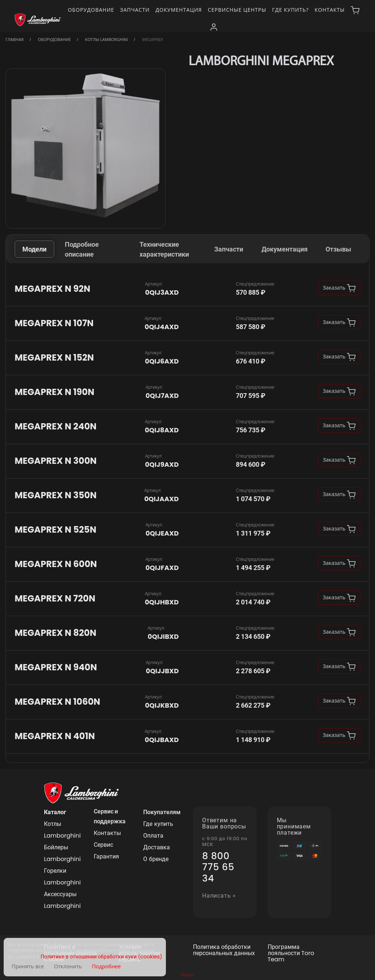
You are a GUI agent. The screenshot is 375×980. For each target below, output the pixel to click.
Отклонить (68, 966)
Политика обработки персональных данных (224, 950)
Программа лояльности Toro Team (291, 953)
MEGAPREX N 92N (53, 289)
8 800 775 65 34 (218, 867)
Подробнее (106, 966)
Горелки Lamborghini (62, 877)
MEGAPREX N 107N (54, 323)
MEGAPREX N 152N (54, 358)
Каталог (55, 812)
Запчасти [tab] (229, 249)
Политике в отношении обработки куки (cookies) (101, 957)
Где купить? (290, 10)
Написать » (219, 896)
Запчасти (135, 10)
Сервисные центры (237, 10)
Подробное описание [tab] (82, 249)
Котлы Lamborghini (106, 39)
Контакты (330, 10)
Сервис (103, 845)
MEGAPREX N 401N (55, 736)
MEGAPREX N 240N (56, 427)
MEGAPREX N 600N (56, 564)
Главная (15, 39)
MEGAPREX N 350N (56, 495)
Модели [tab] (34, 249)
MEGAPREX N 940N (56, 668)
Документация (179, 10)
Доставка (157, 847)
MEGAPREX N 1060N (57, 702)
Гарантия (106, 856)
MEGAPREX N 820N (55, 633)
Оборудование (91, 10)
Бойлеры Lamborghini (62, 853)
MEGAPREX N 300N (56, 461)
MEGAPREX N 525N (55, 530)
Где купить (158, 824)
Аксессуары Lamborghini (62, 900)
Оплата (153, 836)
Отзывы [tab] (338, 249)
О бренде (156, 859)
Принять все (28, 966)
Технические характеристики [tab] (164, 249)
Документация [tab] (285, 249)
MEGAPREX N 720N (55, 599)
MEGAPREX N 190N (54, 392)
